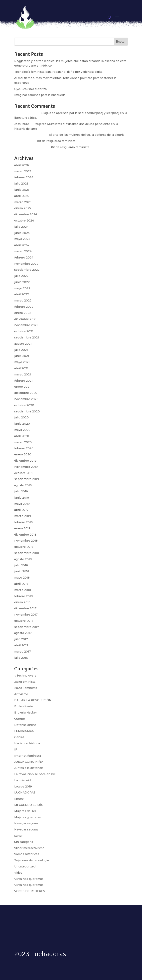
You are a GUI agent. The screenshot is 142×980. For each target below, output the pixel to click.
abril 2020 (22, 436)
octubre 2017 (24, 621)
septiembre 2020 (27, 411)
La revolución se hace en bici (35, 774)
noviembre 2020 (26, 399)
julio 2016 (21, 658)
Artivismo (21, 694)
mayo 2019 (22, 504)
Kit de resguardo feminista (70, 147)
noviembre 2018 (26, 541)
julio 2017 (21, 639)
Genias (19, 737)
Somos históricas (27, 854)
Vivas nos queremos (29, 879)
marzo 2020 (23, 442)
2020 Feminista (26, 688)
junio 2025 (22, 190)
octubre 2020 (24, 405)
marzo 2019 (23, 516)
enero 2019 (22, 528)
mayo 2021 (22, 362)
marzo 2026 (23, 171)
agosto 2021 (23, 344)
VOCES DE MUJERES (30, 891)
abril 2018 (21, 584)
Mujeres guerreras (27, 817)
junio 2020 (22, 424)
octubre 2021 (24, 331)
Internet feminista (28, 756)
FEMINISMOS (24, 731)
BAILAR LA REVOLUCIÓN (33, 700)
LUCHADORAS (25, 792)
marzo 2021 (23, 374)
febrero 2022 (24, 307)
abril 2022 (22, 294)
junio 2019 (22, 498)
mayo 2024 (22, 239)
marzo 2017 (23, 652)
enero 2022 (23, 313)
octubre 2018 (24, 547)
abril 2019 (21, 510)
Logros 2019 (23, 786)
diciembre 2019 (25, 461)
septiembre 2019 (27, 479)
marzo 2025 (23, 202)
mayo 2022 (22, 288)
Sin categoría (24, 842)
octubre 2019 (24, 473)
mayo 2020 (22, 430)
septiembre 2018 (27, 553)
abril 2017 (21, 645)
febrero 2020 (24, 448)
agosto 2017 (23, 633)
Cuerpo (20, 719)
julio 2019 (21, 491)
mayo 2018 (22, 578)
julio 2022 (21, 276)
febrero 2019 (23, 522)
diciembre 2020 (26, 393)
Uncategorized (25, 866)
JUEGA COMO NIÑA (29, 762)
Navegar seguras (26, 823)
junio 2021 (22, 356)
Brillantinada (23, 706)
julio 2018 (21, 565)
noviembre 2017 (26, 615)
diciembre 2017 (25, 608)
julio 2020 (21, 417)
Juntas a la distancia (29, 768)
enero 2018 (22, 602)
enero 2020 (23, 454)
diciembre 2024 (26, 214)
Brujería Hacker (26, 713)
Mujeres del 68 (25, 811)
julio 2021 (21, 350)
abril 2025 (21, 196)
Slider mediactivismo (29, 848)
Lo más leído (23, 780)
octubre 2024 (24, 221)
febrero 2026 (24, 177)
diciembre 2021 (25, 319)
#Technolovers (25, 676)
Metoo (19, 799)
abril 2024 (22, 245)
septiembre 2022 (27, 270)
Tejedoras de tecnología (31, 860)
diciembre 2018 (25, 535)
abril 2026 (22, 165)
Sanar (18, 836)
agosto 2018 (23, 559)
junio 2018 (22, 571)
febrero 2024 (24, 257)
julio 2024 (21, 227)
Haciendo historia (27, 743)
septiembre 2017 (27, 627)
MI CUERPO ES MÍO (29, 805)
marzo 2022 (23, 300)
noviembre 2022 (26, 264)
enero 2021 (22, 387)
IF (16, 749)
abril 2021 (21, 368)
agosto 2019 (23, 485)
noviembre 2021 (26, 325)
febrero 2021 (23, 381)
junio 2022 (22, 282)
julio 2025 (21, 184)
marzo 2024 (23, 251)
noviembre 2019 (26, 467)
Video (18, 873)
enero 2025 (23, 208)
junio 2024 (22, 233)
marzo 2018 (23, 590)
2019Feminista (25, 682)
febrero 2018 (23, 596)
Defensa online (25, 725)
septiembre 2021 (27, 337)
